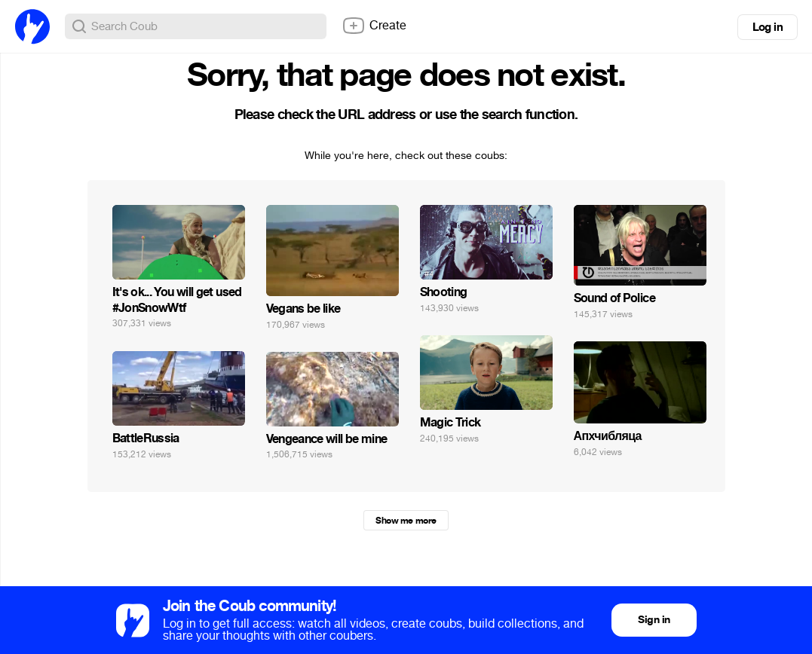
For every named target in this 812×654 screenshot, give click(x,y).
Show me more (406, 521)
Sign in (654, 620)
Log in (768, 27)
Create (374, 26)
